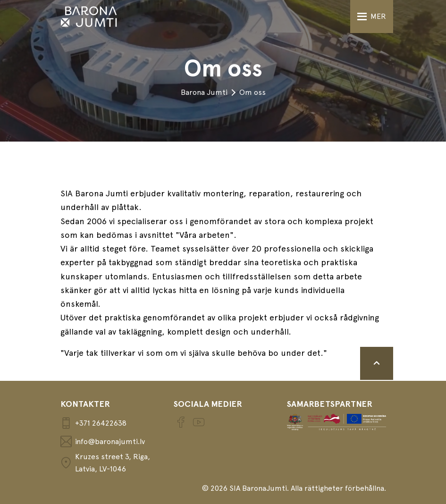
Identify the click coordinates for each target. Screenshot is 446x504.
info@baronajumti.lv (103, 441)
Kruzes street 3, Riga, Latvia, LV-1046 (105, 463)
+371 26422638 (94, 423)
